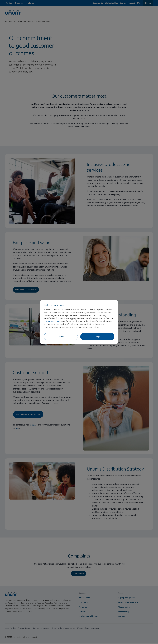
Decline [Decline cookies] (61, 337)
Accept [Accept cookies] (97, 337)
